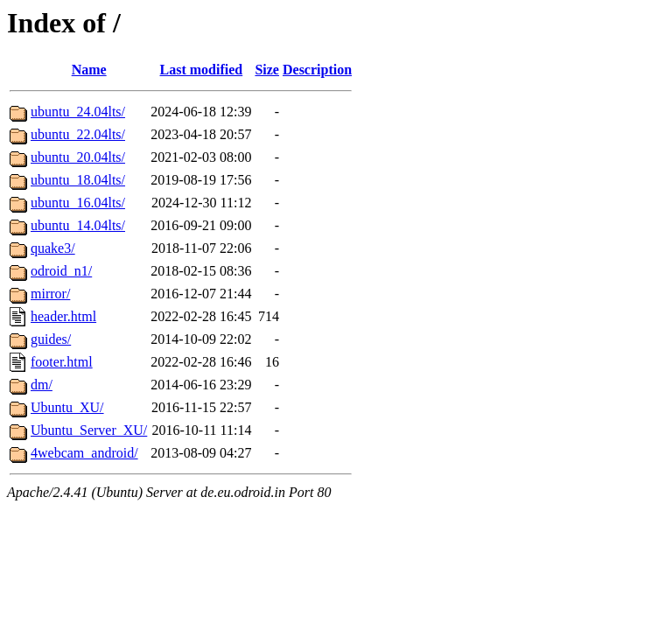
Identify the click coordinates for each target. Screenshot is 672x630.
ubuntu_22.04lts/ (78, 134)
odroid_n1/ (61, 271)
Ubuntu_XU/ (67, 407)
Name (89, 70)
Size (267, 70)
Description (317, 70)
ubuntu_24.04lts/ (78, 112)
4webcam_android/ (84, 453)
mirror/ (50, 294)
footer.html (62, 362)
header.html (63, 316)
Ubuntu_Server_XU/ (89, 430)
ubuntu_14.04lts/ (78, 225)
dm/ (42, 385)
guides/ (51, 339)
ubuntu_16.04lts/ (78, 203)
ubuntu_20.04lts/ (78, 157)
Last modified (202, 70)
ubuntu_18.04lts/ (78, 180)
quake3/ (53, 248)
